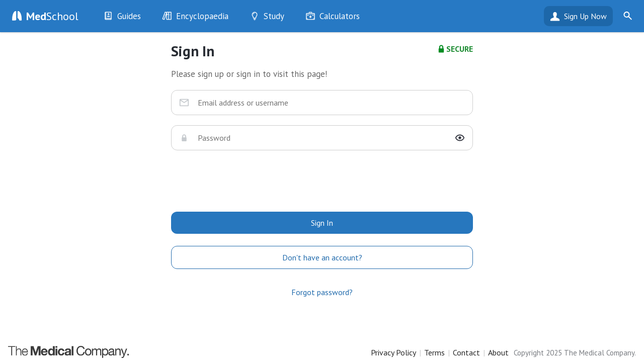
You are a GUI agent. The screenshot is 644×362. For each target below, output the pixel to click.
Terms (434, 352)
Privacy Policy (393, 352)
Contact (466, 352)
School (52, 16)
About (498, 352)
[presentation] (322, 180)
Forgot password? (322, 292)
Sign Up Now (585, 16)
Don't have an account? (322, 257)
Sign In (322, 223)
